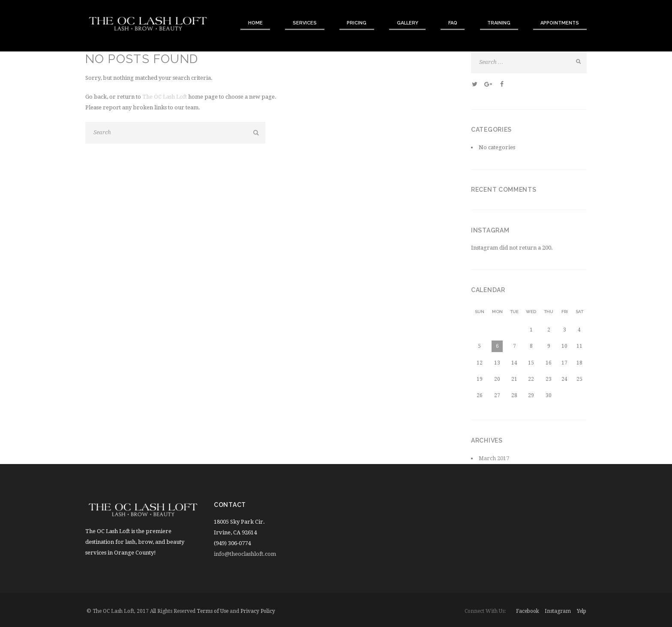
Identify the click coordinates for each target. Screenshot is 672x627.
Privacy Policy (258, 611)
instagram (558, 611)
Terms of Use (213, 611)
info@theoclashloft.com (245, 554)
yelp (582, 611)
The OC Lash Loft (165, 97)
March (494, 458)
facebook (528, 611)
